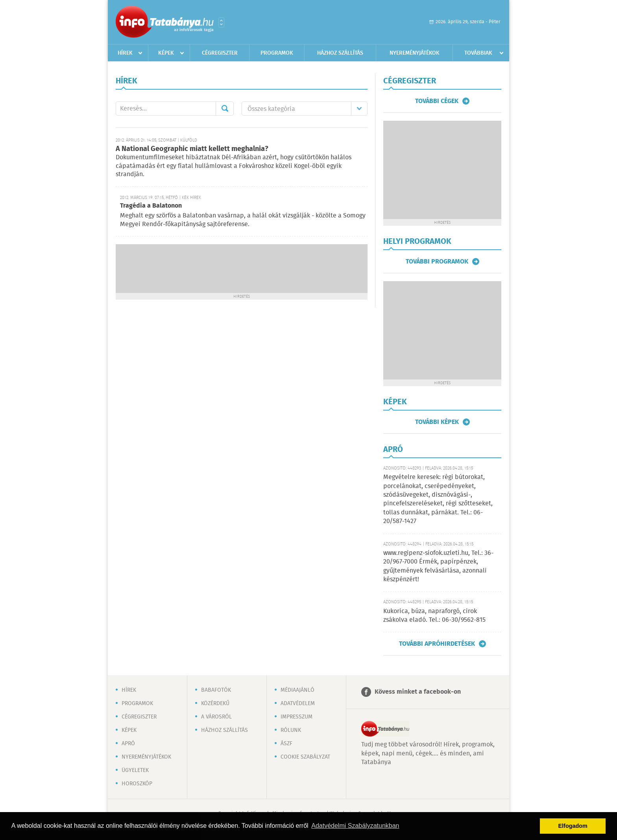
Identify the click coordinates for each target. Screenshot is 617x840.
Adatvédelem (298, 704)
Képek (166, 53)
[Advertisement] (242, 268)
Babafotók (216, 690)
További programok (437, 262)
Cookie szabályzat (305, 757)
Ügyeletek (135, 770)
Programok (277, 53)
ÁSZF (286, 744)
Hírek (125, 53)
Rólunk (291, 730)
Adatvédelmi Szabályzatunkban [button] (355, 826)
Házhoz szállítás (340, 53)
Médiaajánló (297, 690)
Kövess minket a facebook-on (418, 692)
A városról (216, 717)
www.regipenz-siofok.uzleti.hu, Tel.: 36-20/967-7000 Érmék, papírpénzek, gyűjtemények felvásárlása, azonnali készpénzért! (438, 566)
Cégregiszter (220, 53)
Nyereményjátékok (415, 53)
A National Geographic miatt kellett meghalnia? (192, 149)
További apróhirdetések (437, 644)
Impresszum (296, 717)
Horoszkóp (137, 784)
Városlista (221, 22)
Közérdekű (215, 704)
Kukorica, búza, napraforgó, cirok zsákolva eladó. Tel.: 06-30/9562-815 (434, 616)
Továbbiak (478, 53)
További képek (437, 422)
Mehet (225, 109)
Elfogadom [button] (573, 826)
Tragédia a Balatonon (151, 206)
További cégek (437, 101)
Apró (128, 744)
